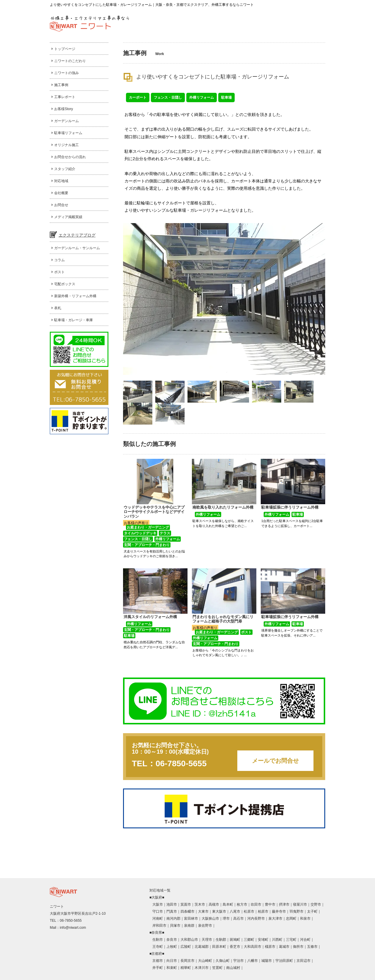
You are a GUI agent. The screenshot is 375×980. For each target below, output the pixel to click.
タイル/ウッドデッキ (140, 533)
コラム (59, 260)
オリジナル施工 (67, 145)
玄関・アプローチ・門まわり (147, 545)
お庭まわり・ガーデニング (148, 527)
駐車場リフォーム (68, 133)
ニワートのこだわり (70, 61)
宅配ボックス (65, 284)
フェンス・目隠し (168, 98)
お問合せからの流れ (70, 157)
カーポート (138, 98)
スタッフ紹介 (65, 169)
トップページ (65, 49)
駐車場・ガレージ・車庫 (74, 320)
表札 (58, 308)
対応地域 (61, 181)
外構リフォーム (202, 98)
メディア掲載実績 (68, 217)
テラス (165, 533)
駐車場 (226, 98)
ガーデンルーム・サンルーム (77, 248)
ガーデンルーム (67, 121)
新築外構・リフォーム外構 (75, 296)
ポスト (59, 272)
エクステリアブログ (77, 235)
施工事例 (61, 85)
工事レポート (65, 97)
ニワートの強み (67, 73)
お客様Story (64, 109)
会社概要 (61, 193)
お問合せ (61, 205)
